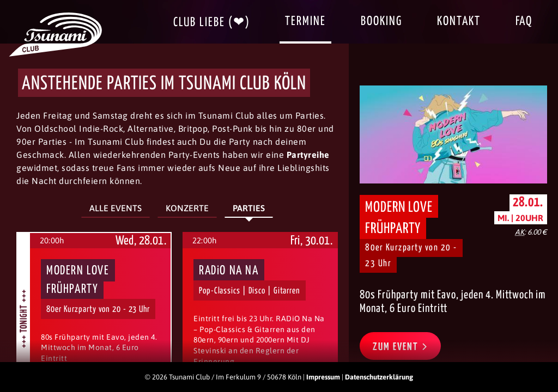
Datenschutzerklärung (379, 377)
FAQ (524, 22)
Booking (381, 22)
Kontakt (459, 22)
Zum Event (400, 346)
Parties (249, 208)
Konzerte (187, 208)
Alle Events (116, 208)
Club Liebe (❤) (212, 23)
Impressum (323, 377)
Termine (305, 22)
